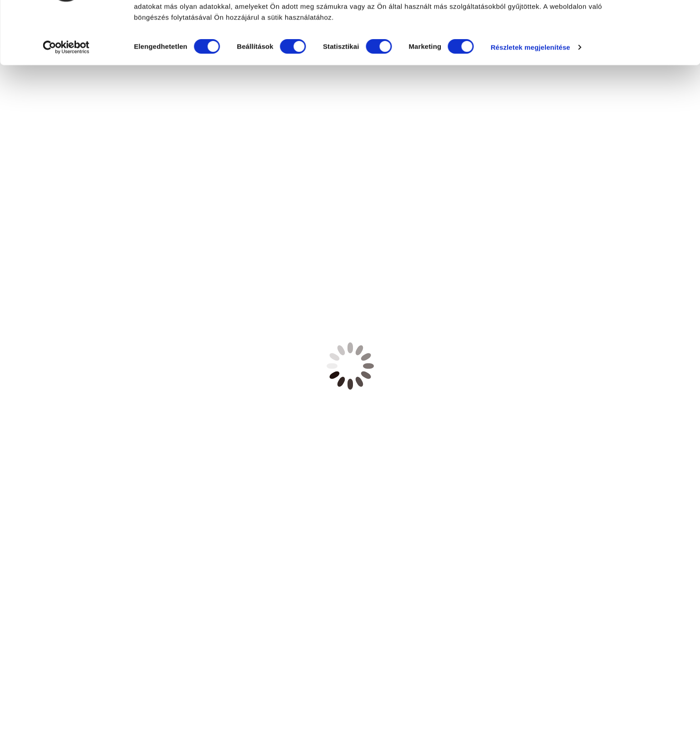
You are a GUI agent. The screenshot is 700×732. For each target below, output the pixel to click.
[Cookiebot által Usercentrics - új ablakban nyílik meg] (59, 120)
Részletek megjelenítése (159, 120)
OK (624, 24)
